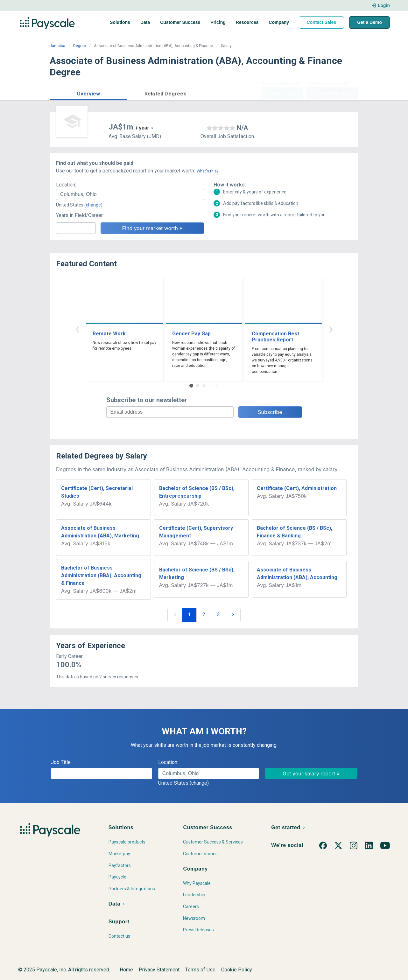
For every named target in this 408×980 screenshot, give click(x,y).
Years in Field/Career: (80, 215)
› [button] (331, 329)
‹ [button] (77, 329)
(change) (93, 205)
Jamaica (57, 46)
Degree (80, 46)
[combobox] (130, 194)
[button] (88, 93)
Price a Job (282, 93)
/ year (143, 128)
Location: (66, 185)
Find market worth (332, 93)
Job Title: (61, 762)
